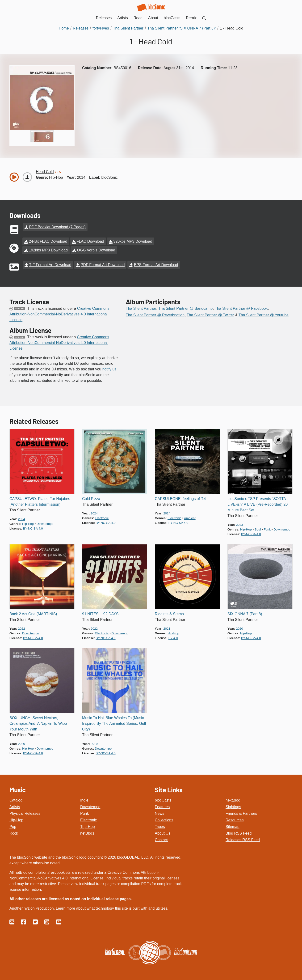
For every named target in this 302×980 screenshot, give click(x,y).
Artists (15, 806)
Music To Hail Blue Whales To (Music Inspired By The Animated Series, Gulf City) (114, 722)
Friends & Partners (241, 812)
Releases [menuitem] (104, 18)
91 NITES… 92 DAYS (100, 613)
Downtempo (90, 806)
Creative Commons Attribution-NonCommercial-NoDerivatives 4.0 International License (59, 313)
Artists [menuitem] (122, 18)
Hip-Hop (16, 819)
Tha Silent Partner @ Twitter (210, 314)
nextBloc (233, 799)
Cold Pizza (91, 498)
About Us (163, 832)
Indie (84, 799)
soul (258, 528)
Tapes (160, 825)
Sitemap (233, 825)
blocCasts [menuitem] (172, 18)
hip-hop (56, 177)
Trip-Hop (88, 825)
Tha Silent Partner (141, 307)
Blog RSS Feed (239, 832)
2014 (81, 177)
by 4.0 (173, 637)
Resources (235, 819)
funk (267, 528)
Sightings (233, 806)
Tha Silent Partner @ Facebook (241, 307)
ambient (190, 517)
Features (162, 806)
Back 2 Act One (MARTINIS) (33, 613)
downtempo (45, 523)
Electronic (88, 819)
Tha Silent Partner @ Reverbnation (155, 314)
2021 (167, 627)
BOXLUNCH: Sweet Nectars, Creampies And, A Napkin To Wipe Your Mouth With (38, 722)
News (159, 812)
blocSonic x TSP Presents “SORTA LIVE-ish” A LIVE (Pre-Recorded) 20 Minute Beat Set (258, 503)
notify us (109, 368)
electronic (102, 517)
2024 (21, 518)
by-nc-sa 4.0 (33, 527)
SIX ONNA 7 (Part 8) (245, 613)
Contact (161, 839)
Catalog (16, 799)
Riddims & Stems (169, 613)
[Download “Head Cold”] (27, 177)
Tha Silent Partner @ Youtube (264, 314)
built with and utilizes (150, 907)
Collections (164, 819)
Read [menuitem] (138, 18)
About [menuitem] (153, 18)
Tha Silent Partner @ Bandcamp (186, 307)
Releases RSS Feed (243, 839)
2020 (239, 627)
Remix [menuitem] (191, 18)
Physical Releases (25, 812)
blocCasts (163, 799)
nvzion (29, 907)
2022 (21, 627)
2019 (94, 743)
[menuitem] (204, 18)
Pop (13, 825)
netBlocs (87, 832)
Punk (84, 812)
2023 (239, 524)
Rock (14, 832)
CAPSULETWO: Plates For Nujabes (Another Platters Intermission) (40, 500)
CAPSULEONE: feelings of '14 (180, 498)
